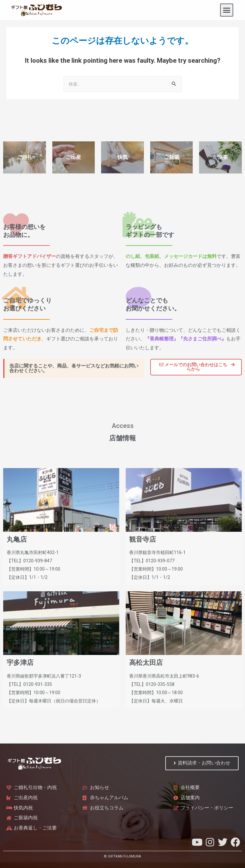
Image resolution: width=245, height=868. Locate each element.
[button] (227, 10)
